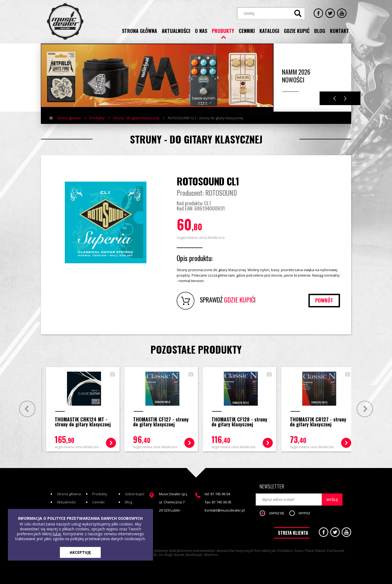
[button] (275, 513)
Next (345, 98)
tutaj (57, 534)
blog (320, 31)
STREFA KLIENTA (293, 533)
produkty (223, 31)
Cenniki (98, 502)
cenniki (247, 31)
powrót (324, 300)
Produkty (97, 118)
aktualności (176, 31)
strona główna (140, 31)
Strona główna (69, 118)
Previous (335, 98)
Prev (27, 409)
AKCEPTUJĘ (80, 552)
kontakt (339, 31)
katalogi (269, 31)
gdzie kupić (297, 31)
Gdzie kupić (135, 494)
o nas (201, 31)
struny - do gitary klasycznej (136, 118)
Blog (128, 502)
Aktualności (66, 502)
